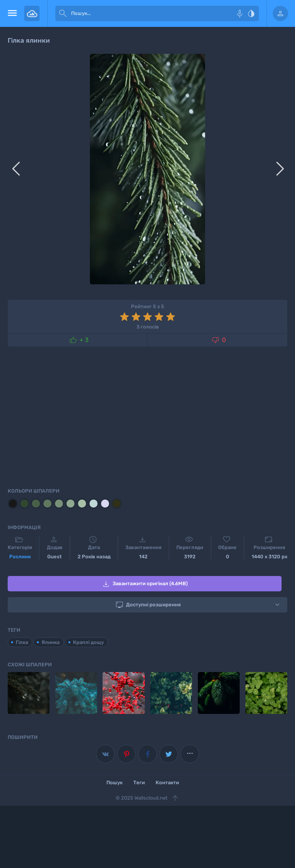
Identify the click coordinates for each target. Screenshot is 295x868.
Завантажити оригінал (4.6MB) (145, 584)
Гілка (22, 642)
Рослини (20, 557)
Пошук (114, 783)
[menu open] (12, 13)
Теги (139, 783)
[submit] (63, 13)
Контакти (167, 783)
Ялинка (51, 642)
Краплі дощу (88, 642)
